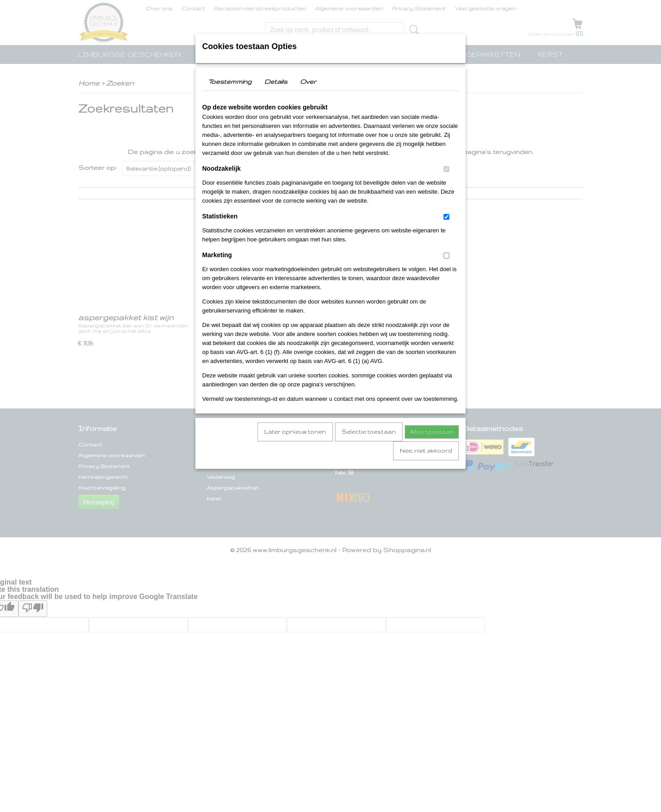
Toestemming (230, 82)
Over (308, 82)
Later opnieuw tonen (295, 432)
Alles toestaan (432, 432)
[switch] (446, 169)
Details (276, 82)
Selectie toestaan (369, 432)
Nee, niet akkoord (426, 451)
